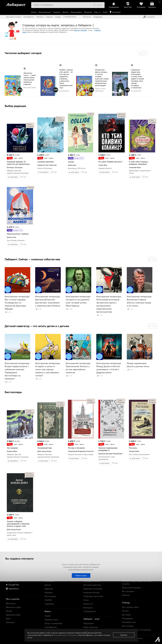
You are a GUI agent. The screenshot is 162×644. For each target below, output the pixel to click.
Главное (57, 12)
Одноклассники (13, 615)
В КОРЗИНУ (13, 177)
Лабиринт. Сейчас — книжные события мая (32, 259)
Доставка (126, 615)
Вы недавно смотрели (19, 558)
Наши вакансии (91, 627)
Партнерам (89, 623)
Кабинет (126, 595)
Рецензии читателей (93, 589)
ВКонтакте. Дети (13, 607)
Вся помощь (128, 626)
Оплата (125, 611)
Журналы (49, 589)
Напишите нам (129, 622)
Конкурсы (88, 608)
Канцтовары (76, 12)
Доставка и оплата (14, 17)
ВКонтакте (11, 603)
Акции (48, 616)
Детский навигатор (92, 585)
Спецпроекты (90, 611)
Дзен (8, 619)
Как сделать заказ (130, 607)
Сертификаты (29, 17)
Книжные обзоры (92, 592)
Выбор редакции (15, 106)
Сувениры (49, 604)
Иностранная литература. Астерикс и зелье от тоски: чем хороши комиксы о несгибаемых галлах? (48, 369)
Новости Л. (88, 604)
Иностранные (45, 12)
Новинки (49, 17)
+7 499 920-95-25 (70, 17)
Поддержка (98, 17)
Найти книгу (81, 576)
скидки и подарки (80, 30)
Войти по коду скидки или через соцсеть (137, 582)
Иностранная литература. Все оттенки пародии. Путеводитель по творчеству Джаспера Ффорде (17, 303)
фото (30, 126)
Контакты (87, 17)
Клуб (105, 12)
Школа (65, 12)
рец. (29, 124)
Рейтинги (40, 17)
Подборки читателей (93, 596)
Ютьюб (9, 611)
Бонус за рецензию (54, 623)
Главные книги (51, 620)
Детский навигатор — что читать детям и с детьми (37, 326)
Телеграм (10, 622)
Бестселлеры (13, 392)
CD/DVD (48, 600)
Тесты (86, 600)
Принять (124, 635)
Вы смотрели (128, 591)
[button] (140, 53)
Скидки (58, 17)
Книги (34, 12)
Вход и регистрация (131, 588)
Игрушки (88, 12)
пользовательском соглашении (65, 635)
